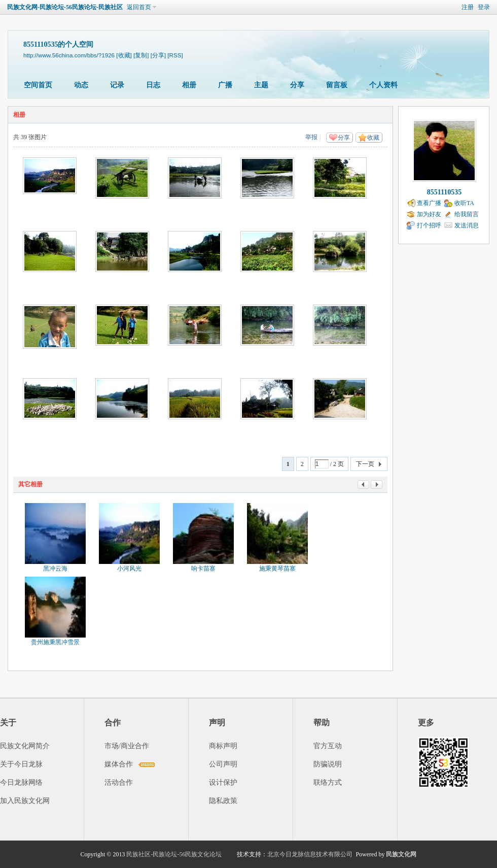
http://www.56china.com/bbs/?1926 (69, 55)
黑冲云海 (55, 569)
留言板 (337, 85)
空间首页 (38, 85)
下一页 (365, 464)
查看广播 (429, 203)
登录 (484, 7)
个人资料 (383, 85)
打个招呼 (429, 225)
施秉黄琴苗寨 (277, 569)
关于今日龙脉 (21, 764)
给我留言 (467, 214)
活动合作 (119, 782)
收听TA (464, 203)
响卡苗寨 (203, 569)
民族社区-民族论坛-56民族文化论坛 (174, 854)
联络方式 (328, 782)
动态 (81, 85)
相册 (189, 85)
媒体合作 (119, 764)
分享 (297, 85)
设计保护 (223, 782)
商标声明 (223, 746)
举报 (311, 137)
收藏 (373, 138)
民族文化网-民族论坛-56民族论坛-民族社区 (65, 7)
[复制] (141, 55)
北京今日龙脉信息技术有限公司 (310, 854)
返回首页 (139, 7)
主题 (261, 85)
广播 (225, 85)
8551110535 (444, 192)
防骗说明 (328, 764)
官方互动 (328, 746)
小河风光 (129, 569)
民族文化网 (401, 854)
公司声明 (223, 764)
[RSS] (175, 55)
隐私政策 (223, 801)
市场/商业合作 (127, 746)
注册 (468, 7)
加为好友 (429, 214)
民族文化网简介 (25, 746)
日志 (153, 85)
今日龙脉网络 (21, 782)
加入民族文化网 (25, 801)
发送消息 (467, 225)
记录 (117, 85)
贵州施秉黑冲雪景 (55, 642)
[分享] (158, 55)
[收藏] (124, 55)
